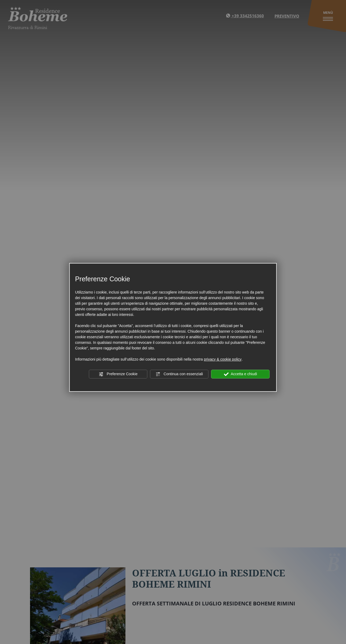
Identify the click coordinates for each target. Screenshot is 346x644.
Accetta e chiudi (240, 374)
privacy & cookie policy (223, 359)
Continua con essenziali (179, 374)
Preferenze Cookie (118, 374)
